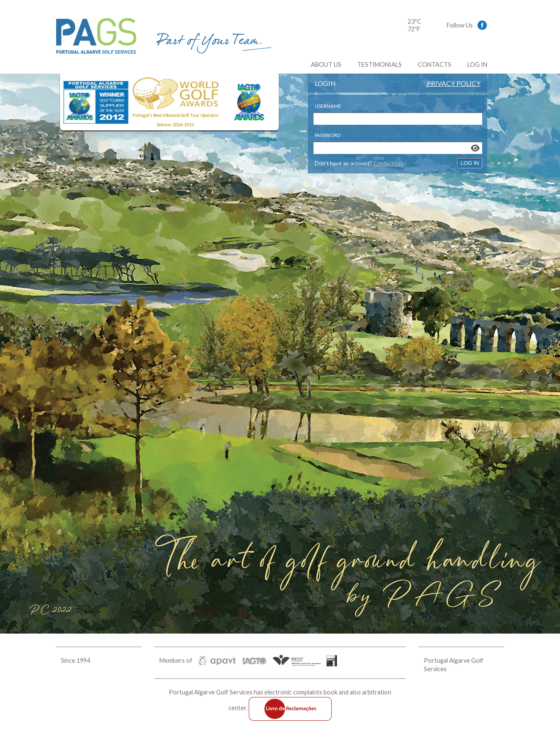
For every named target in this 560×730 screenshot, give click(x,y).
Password (328, 135)
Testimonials (380, 64)
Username (328, 106)
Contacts (435, 64)
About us (326, 64)
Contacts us (388, 163)
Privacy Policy (454, 83)
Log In (477, 64)
